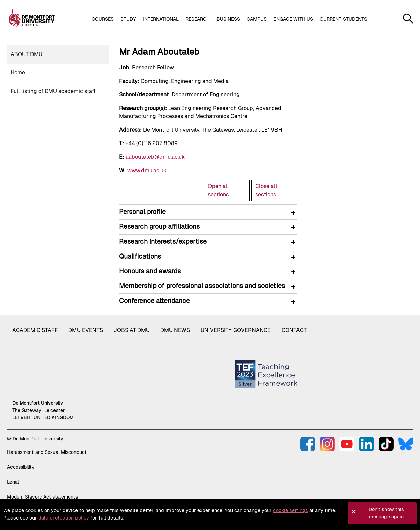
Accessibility (21, 467)
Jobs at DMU (132, 330)
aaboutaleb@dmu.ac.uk (155, 157)
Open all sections (218, 190)
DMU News (175, 330)
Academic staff (35, 330)
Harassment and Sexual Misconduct (47, 452)
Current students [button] (344, 19)
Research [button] (198, 19)
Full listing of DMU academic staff (53, 91)
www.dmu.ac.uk (147, 170)
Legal (13, 482)
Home (18, 73)
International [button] (161, 19)
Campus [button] (257, 19)
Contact (294, 330)
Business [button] (228, 19)
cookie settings (291, 510)
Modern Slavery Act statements (42, 497)
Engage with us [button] (293, 19)
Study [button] (128, 19)
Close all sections (266, 190)
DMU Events (86, 330)
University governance (236, 330)
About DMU (26, 54)
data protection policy (64, 518)
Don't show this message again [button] (386, 513)
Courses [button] (103, 19)
